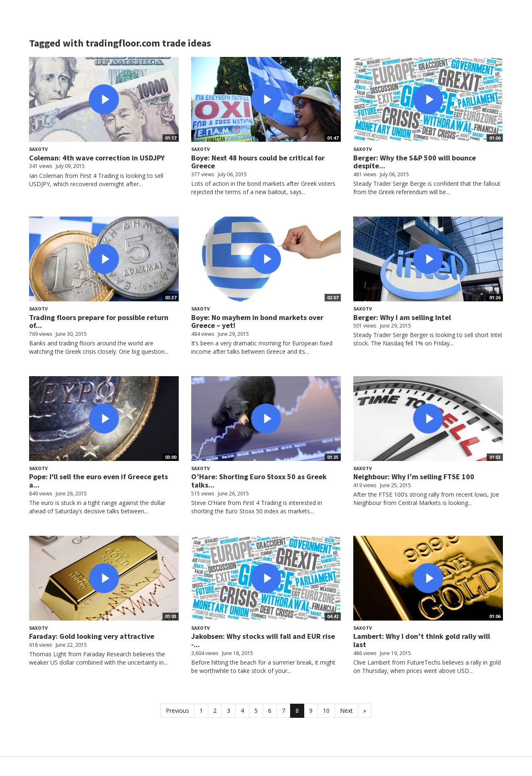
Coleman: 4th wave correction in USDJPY (97, 158)
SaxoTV (38, 149)
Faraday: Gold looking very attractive (92, 636)
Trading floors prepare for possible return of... (99, 321)
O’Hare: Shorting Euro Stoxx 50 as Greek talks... (259, 481)
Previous (177, 711)
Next (346, 711)
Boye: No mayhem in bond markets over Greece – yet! (257, 321)
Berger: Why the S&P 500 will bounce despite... (415, 162)
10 (326, 711)
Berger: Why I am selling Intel (402, 317)
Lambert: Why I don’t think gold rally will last (422, 640)
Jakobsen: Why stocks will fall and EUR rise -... (263, 640)
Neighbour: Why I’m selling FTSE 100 (414, 477)
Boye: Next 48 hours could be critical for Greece (258, 162)
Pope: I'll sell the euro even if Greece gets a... (99, 481)
